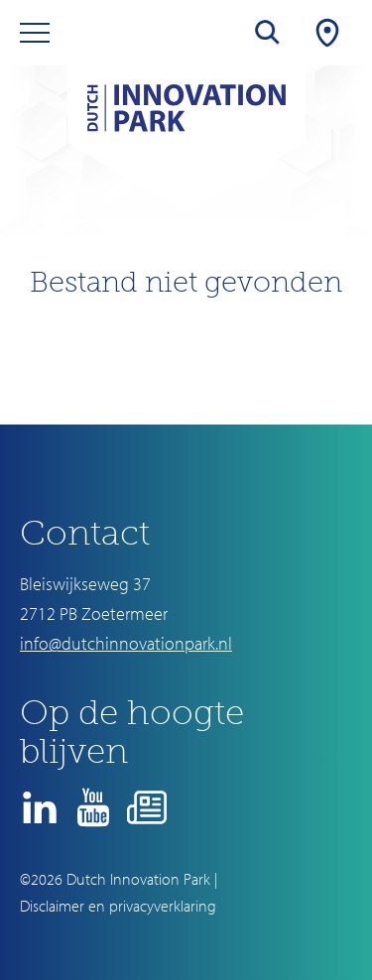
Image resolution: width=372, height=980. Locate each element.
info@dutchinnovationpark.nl (126, 643)
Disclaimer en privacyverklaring (118, 906)
